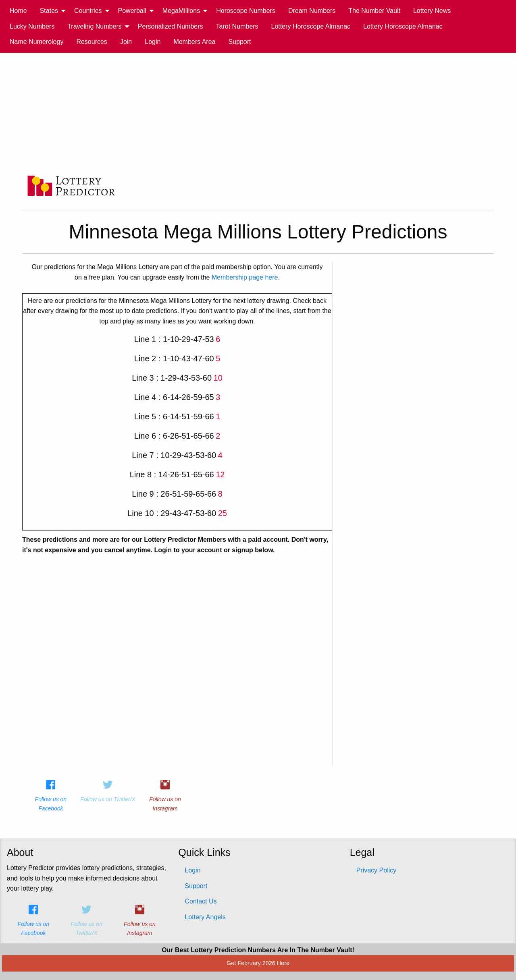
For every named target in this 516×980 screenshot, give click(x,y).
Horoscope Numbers (246, 11)
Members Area (194, 42)
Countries (88, 11)
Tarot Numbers (237, 26)
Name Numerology (36, 42)
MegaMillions (181, 11)
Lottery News (432, 11)
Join (126, 42)
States (49, 11)
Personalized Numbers (171, 26)
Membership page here (245, 277)
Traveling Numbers (95, 26)
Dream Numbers (312, 11)
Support (239, 42)
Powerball (132, 11)
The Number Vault (374, 11)
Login (153, 42)
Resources (92, 42)
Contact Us (201, 901)
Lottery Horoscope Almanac (311, 26)
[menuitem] (18, 11)
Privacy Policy (377, 870)
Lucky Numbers (32, 26)
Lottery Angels (205, 917)
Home (18, 11)
